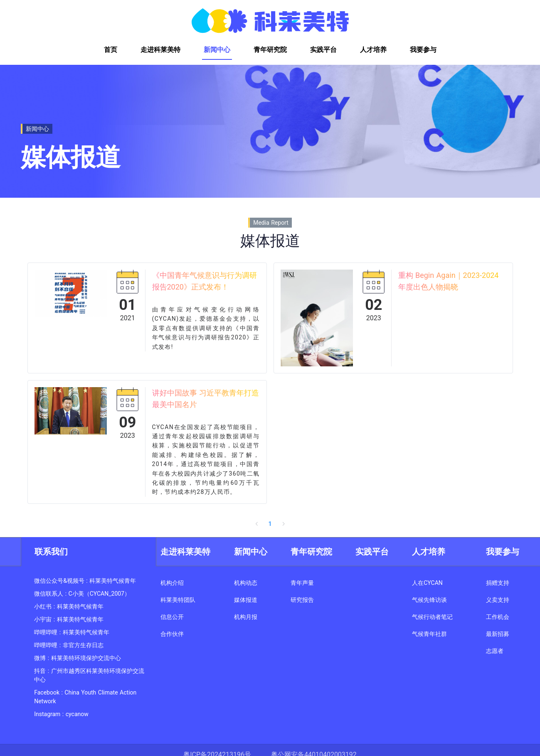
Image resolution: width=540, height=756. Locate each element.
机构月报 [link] (246, 617)
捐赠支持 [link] (498, 583)
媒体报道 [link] (246, 600)
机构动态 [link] (246, 583)
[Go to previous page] (257, 524)
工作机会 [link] (498, 617)
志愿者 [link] (495, 651)
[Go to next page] (284, 524)
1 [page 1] (270, 524)
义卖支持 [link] (498, 600)
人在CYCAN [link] (427, 583)
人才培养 (429, 552)
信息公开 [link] (172, 617)
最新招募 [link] (498, 634)
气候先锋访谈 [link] (429, 600)
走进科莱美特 (185, 552)
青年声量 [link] (302, 583)
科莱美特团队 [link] (178, 600)
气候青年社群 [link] (429, 634)
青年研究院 (311, 552)
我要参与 (503, 552)
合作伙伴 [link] (172, 634)
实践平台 (372, 552)
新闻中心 (251, 552)
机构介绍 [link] (172, 583)
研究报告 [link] (302, 600)
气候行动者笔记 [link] (432, 617)
